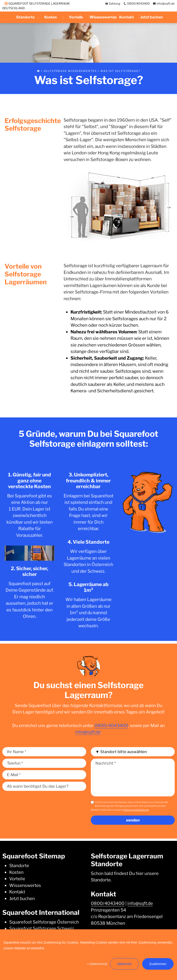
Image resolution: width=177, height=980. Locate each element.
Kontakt (127, 17)
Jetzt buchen (152, 17)
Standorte (25, 17)
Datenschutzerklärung (136, 810)
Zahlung (113, 3)
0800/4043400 (137, 3)
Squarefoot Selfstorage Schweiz (42, 929)
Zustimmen (158, 964)
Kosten (51, 17)
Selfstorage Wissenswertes (70, 71)
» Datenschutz (97, 964)
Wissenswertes (102, 17)
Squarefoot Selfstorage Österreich (44, 922)
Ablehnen (124, 964)
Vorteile (76, 17)
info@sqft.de (164, 3)
